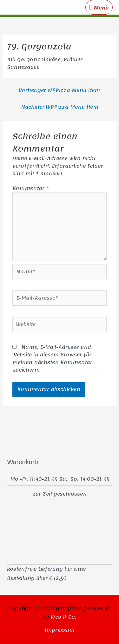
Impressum (60, 630)
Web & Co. (63, 617)
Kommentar (31, 188)
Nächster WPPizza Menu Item (60, 107)
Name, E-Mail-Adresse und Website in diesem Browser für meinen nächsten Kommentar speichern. (52, 359)
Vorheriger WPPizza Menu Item (60, 90)
